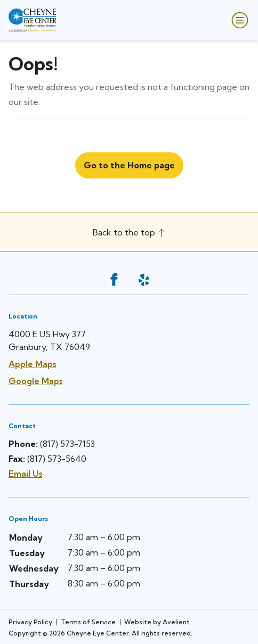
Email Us (25, 474)
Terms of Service (88, 622)
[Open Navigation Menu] (238, 20)
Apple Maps (32, 364)
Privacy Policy (30, 622)
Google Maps (35, 381)
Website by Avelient (157, 622)
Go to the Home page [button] (129, 165)
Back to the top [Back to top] (129, 232)
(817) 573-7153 (67, 444)
